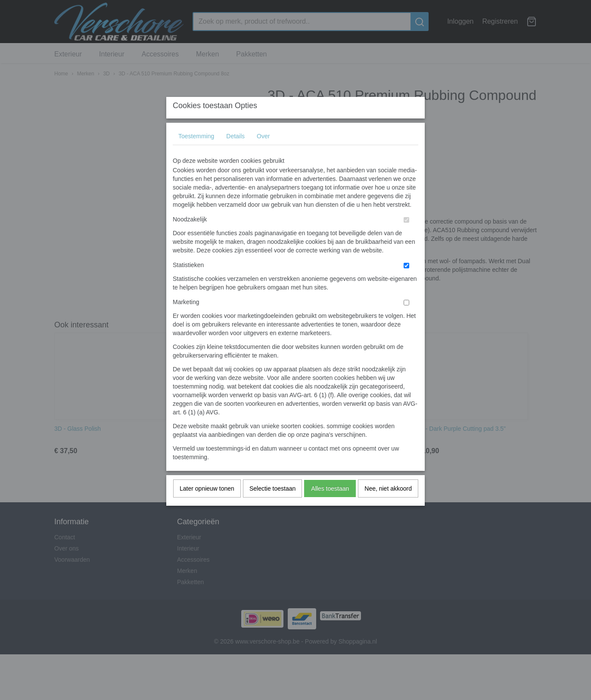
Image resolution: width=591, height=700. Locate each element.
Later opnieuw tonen (207, 506)
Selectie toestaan (272, 506)
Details (235, 153)
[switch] (406, 237)
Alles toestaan (330, 506)
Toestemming (196, 153)
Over (263, 153)
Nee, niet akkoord (388, 506)
